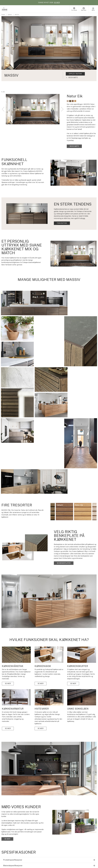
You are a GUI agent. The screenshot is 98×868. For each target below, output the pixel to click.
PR (81, 836)
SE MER (57, 3)
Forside (3, 15)
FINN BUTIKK (62, 223)
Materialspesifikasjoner (13, 789)
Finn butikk (10, 834)
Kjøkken (10, 15)
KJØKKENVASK (51, 831)
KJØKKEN (31, 822)
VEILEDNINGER (86, 831)
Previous (52, 435)
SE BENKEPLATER (64, 487)
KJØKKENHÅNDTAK (52, 825)
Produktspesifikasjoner (13, 783)
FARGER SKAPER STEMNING (69, 830)
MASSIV (17, 15)
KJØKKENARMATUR (52, 833)
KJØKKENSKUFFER (52, 828)
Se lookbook (10, 840)
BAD (29, 825)
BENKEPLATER (51, 839)
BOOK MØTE (10, 829)
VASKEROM (32, 828)
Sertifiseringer (9, 795)
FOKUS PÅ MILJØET (88, 828)
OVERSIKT (49, 822)
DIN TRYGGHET (86, 825)
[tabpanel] (49, 49)
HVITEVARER (50, 836)
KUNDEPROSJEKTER (70, 822)
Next (95, 435)
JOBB (82, 833)
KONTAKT (84, 839)
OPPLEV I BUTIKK (75, 74)
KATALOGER (32, 831)
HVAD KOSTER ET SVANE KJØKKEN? (69, 826)
